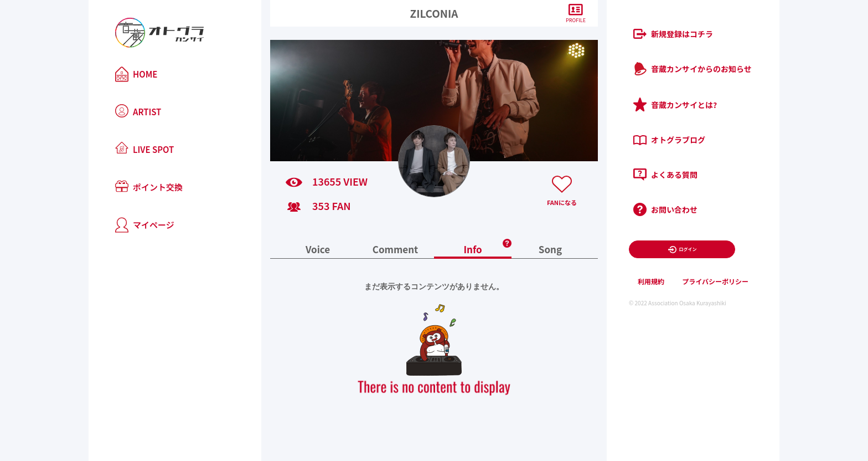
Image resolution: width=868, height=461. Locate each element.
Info (472, 250)
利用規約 (651, 281)
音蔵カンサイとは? (675, 104)
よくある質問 (665, 175)
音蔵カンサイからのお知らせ (693, 69)
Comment (396, 250)
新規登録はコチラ (673, 34)
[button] (507, 240)
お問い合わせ (665, 209)
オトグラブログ (669, 140)
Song (550, 250)
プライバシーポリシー (715, 281)
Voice (318, 250)
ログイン (682, 250)
